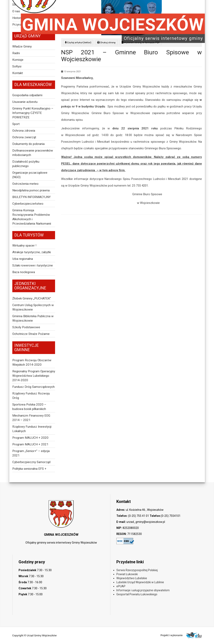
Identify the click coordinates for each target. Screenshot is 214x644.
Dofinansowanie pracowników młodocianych (33, 153)
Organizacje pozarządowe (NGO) (30, 175)
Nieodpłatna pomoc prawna (31, 190)
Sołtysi (17, 66)
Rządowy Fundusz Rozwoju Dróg (31, 396)
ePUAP (121, 586)
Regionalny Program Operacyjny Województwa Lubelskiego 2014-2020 (34, 376)
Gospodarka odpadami (27, 95)
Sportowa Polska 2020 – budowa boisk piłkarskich (29, 407)
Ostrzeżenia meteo (25, 184)
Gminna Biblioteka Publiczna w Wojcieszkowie (33, 318)
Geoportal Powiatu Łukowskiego (137, 594)
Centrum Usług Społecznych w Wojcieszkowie (33, 307)
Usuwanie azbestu (25, 102)
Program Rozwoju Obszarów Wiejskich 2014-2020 (32, 362)
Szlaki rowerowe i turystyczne (33, 265)
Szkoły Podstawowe (26, 327)
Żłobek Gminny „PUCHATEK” (32, 298)
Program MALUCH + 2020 (30, 438)
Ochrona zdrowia (24, 131)
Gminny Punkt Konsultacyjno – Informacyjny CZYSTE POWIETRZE (33, 113)
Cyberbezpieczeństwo (28, 204)
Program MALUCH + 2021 (30, 444)
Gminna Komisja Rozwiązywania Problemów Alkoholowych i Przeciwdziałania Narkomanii (32, 217)
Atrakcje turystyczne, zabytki (32, 252)
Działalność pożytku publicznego (26, 164)
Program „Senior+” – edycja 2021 (31, 453)
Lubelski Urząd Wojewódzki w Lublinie (140, 582)
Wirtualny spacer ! (24, 246)
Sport (16, 124)
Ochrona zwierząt (24, 137)
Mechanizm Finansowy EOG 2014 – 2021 (31, 418)
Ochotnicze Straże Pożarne (31, 334)
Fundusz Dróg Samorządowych (33, 387)
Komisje (18, 60)
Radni (16, 53)
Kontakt (18, 73)
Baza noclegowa (24, 272)
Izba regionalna (23, 259)
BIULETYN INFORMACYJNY (31, 197)
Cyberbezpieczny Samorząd (31, 462)
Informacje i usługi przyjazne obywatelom (143, 590)
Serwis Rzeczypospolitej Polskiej (137, 570)
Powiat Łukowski (127, 574)
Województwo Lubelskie (132, 578)
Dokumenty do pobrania (28, 144)
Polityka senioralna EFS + (29, 469)
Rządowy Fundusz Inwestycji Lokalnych (32, 429)
